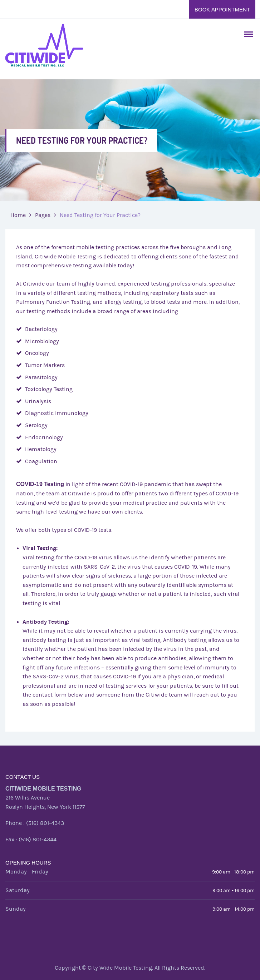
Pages (43, 215)
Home (18, 215)
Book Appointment (222, 9)
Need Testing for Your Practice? (100, 215)
